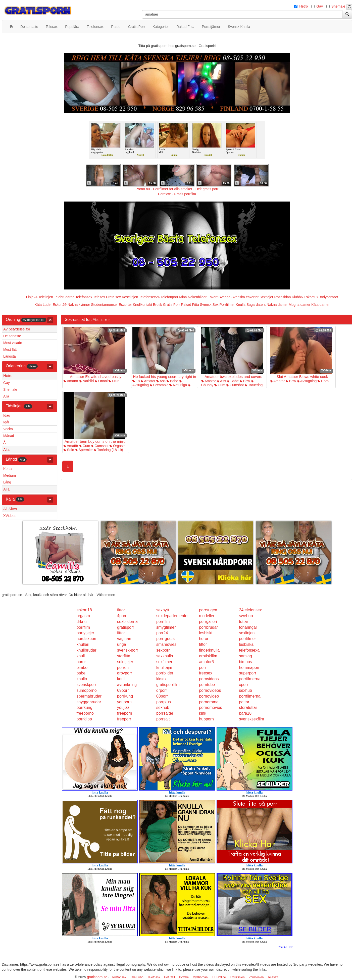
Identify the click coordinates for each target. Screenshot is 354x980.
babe (81, 673)
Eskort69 (60, 305)
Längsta (10, 356)
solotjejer (125, 662)
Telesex (99, 297)
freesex (206, 673)
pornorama (209, 702)
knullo (82, 679)
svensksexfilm (251, 719)
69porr (123, 690)
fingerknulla (209, 650)
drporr (162, 690)
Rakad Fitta (190, 305)
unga (122, 644)
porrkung (125, 696)
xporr (243, 685)
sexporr (163, 650)
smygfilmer (166, 627)
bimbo (82, 668)
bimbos (245, 662)
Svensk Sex (209, 305)
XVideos (10, 516)
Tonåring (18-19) (108, 450)
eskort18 (84, 610)
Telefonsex (84, 297)
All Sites (10, 509)
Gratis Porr (172, 305)
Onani (101, 381)
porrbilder (165, 673)
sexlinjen (247, 633)
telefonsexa (249, 650)
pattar (244, 702)
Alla (6, 396)
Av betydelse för (17, 329)
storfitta (124, 656)
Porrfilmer (227, 305)
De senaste (12, 336)
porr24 (162, 633)
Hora (323, 381)
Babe (172, 381)
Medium (10, 475)
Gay (320, 6)
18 (136, 381)
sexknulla (165, 656)
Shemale (338, 6)
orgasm (83, 616)
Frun (114, 381)
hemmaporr (249, 668)
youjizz (123, 707)
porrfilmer (247, 639)
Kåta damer (320, 305)
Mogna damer (299, 305)
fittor (121, 610)
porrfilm (163, 622)
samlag (245, 656)
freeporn (125, 713)
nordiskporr (87, 639)
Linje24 (32, 297)
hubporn (206, 719)
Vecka (8, 429)
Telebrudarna (64, 297)
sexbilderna (127, 622)
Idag (7, 415)
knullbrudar (87, 650)
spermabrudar (89, 696)
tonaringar (248, 627)
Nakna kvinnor (79, 305)
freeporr (124, 719)
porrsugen (208, 610)
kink (203, 713)
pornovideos (210, 690)
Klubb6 (297, 297)
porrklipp (84, 719)
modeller (207, 616)
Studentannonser (104, 305)
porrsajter (165, 713)
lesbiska (246, 644)
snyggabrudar (89, 702)
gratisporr (126, 627)
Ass (161, 381)
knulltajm (164, 668)
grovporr (125, 673)
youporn (124, 702)
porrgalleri (208, 622)
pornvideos (209, 679)
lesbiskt (206, 633)
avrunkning (127, 685)
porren (123, 668)
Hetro (304, 6)
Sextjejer (266, 297)
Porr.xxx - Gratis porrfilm (177, 194)
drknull (83, 622)
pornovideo (209, 696)
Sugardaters (256, 305)
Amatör (71, 381)
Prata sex (113, 297)
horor (204, 639)
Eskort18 (311, 297)
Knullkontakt (142, 305)
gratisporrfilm (168, 685)
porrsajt (163, 719)
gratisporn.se (97, 977)
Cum (220, 385)
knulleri (83, 644)
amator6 (206, 662)
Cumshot (235, 385)
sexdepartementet (172, 616)
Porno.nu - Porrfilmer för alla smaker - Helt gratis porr (177, 189)
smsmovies (166, 644)
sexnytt (163, 610)
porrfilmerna (250, 679)
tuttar (243, 622)
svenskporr (86, 685)
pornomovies (211, 707)
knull (81, 656)
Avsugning (307, 381)
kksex (161, 679)
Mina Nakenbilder (193, 297)
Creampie (159, 385)
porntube (207, 685)
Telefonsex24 (149, 297)
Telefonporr (169, 297)
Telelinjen (46, 297)
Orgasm (118, 446)
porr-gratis (165, 639)
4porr (122, 616)
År (5, 443)
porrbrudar (208, 627)
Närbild (86, 381)
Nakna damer (277, 305)
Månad (9, 436)
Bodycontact (328, 297)
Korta (7, 469)
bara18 (245, 713)
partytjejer (85, 633)
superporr (247, 673)
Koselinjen (130, 297)
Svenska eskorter (245, 297)
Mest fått (10, 350)
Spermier (84, 450)
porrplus (164, 702)
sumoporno (87, 690)
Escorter (125, 305)
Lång (7, 482)
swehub (246, 616)
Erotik (158, 305)
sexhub (245, 690)
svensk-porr (128, 650)
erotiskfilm (208, 656)
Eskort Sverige (219, 297)
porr (203, 668)
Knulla (241, 305)
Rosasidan (282, 297)
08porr (162, 696)
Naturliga (178, 385)
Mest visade (13, 343)
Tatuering (254, 385)
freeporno (85, 713)
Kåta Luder (43, 305)
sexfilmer (164, 662)
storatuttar (248, 707)
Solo (69, 450)
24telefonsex (250, 610)
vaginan (124, 639)
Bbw (245, 381)
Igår (6, 422)
